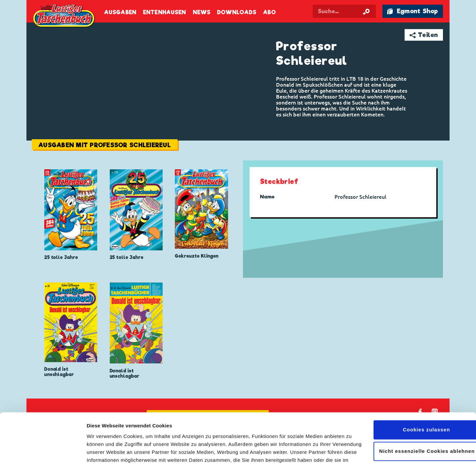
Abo (269, 12)
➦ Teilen (424, 35)
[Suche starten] (366, 11)
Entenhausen (165, 12)
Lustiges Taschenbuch (64, 17)
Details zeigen (103, 452)
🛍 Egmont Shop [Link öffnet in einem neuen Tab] (413, 11)
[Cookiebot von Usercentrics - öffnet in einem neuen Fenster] (43, 452)
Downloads (237, 12)
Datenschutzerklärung (151, 434)
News (202, 12)
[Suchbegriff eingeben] (344, 11)
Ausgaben (120, 12)
